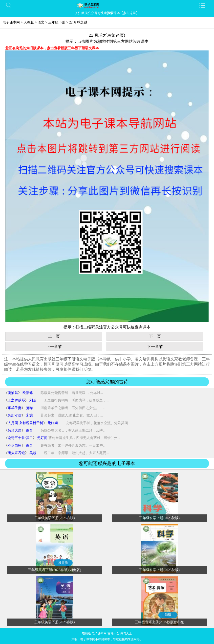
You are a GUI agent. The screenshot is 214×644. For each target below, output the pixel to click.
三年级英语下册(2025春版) (54, 518)
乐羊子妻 (15, 408)
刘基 (33, 400)
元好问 (53, 423)
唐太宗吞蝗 (16, 453)
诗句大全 (126, 633)
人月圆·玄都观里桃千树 (25, 423)
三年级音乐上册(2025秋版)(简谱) (160, 622)
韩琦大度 (15, 430)
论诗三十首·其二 (20, 438)
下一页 (155, 336)
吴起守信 (15, 415)
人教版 (29, 22)
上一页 (54, 336)
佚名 (29, 430)
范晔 (29, 408)
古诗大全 (113, 633)
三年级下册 (57, 22)
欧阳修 (28, 393)
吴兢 (33, 453)
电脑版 (86, 633)
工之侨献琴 (16, 400)
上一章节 (54, 347)
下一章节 (155, 347)
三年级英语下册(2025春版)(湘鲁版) (54, 570)
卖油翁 (13, 393)
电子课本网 (11, 22)
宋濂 (29, 415)
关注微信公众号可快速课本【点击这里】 (107, 13)
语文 (41, 22)
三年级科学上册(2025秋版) (159, 518)
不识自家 (15, 446)
